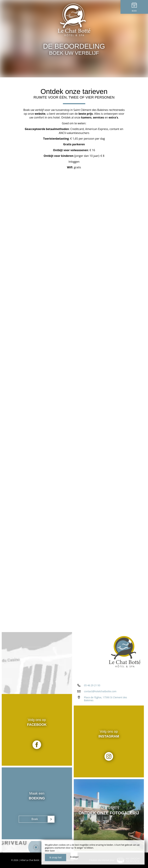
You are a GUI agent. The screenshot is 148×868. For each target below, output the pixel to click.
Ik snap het (56, 857)
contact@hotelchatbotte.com (100, 691)
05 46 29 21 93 (92, 685)
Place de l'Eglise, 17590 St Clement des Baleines (106, 699)
